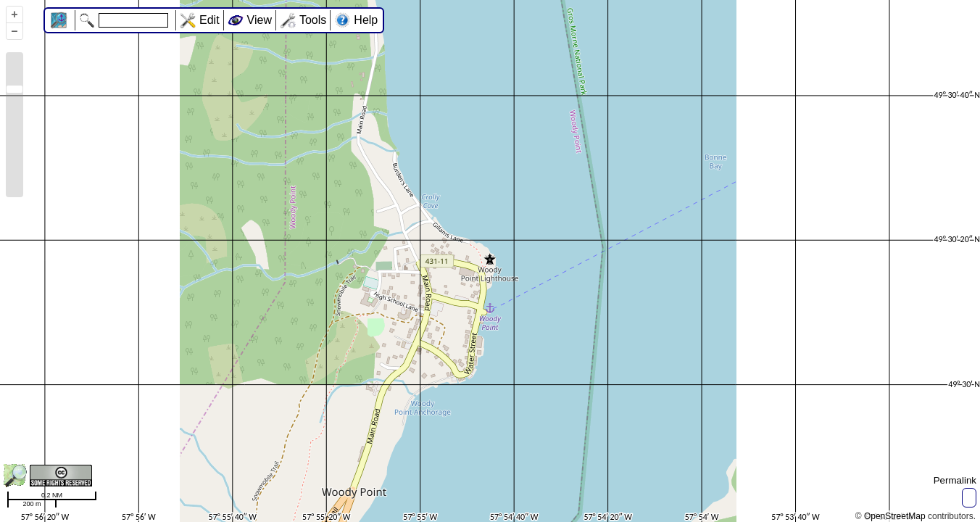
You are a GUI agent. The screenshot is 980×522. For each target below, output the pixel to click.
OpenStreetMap (895, 516)
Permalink (955, 480)
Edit (209, 20)
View (259, 20)
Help (366, 20)
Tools (313, 20)
